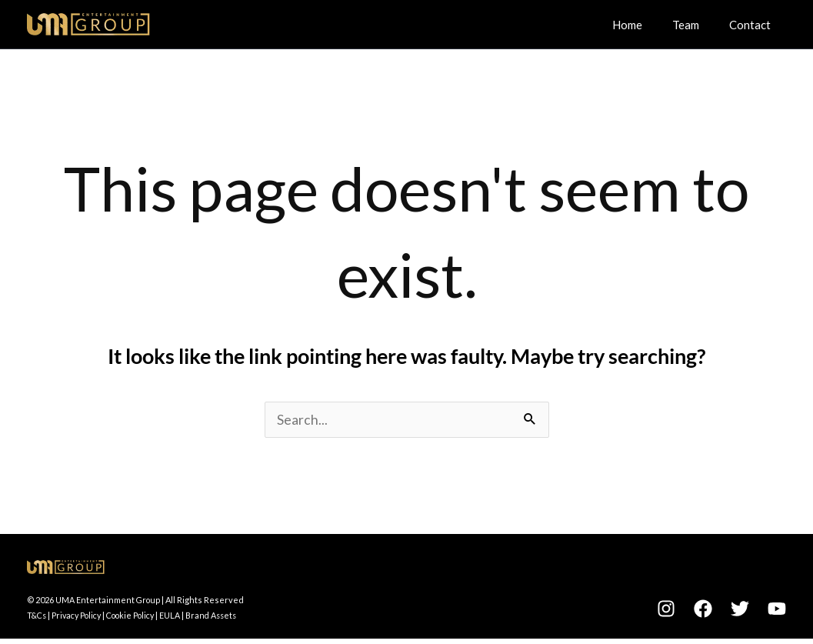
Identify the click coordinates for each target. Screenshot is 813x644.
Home (645, 24)
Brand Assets (224, 616)
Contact (754, 24)
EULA (181, 616)
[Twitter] (740, 609)
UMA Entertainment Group (108, 601)
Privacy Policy (81, 616)
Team (696, 24)
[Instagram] (666, 609)
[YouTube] (777, 609)
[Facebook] (703, 609)
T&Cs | (40, 616)
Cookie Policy (139, 616)
